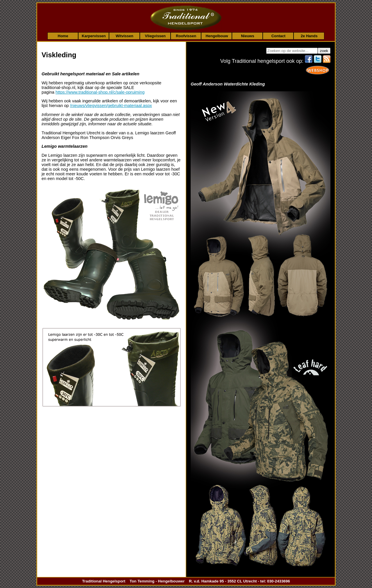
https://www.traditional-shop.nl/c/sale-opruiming (100, 92)
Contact (278, 36)
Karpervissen (94, 36)
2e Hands (309, 36)
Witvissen (125, 36)
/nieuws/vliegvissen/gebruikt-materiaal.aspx (111, 106)
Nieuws (248, 36)
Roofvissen (186, 36)
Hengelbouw (217, 36)
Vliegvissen (155, 36)
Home (63, 36)
